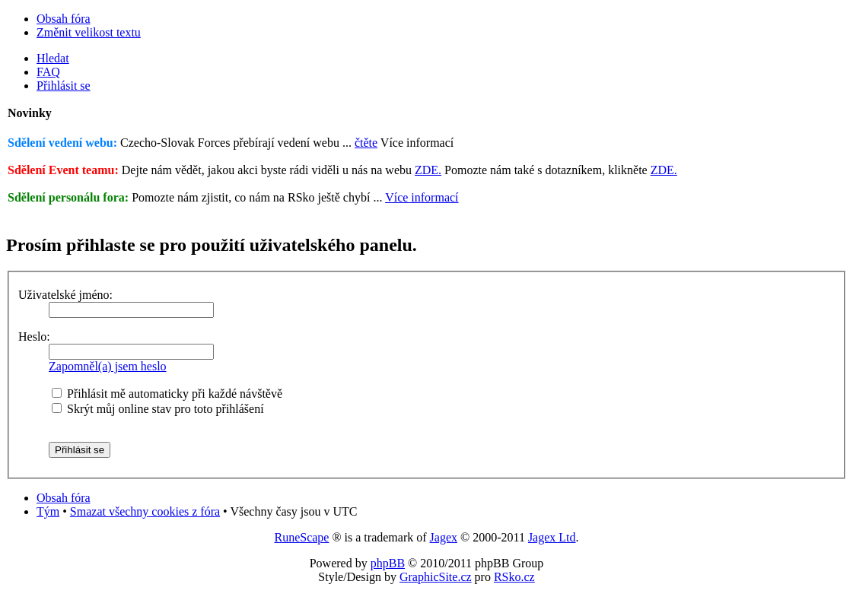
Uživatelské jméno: (65, 295)
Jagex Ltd (552, 537)
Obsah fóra (64, 19)
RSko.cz (514, 577)
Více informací (422, 197)
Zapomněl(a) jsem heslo (108, 366)
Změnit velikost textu (89, 32)
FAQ (48, 72)
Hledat (53, 58)
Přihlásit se (64, 86)
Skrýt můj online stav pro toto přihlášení (158, 409)
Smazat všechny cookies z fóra (145, 511)
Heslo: (34, 337)
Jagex (444, 537)
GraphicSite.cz (436, 577)
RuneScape (301, 537)
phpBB (388, 563)
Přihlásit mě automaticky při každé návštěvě (167, 394)
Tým (48, 511)
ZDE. (428, 170)
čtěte (366, 143)
